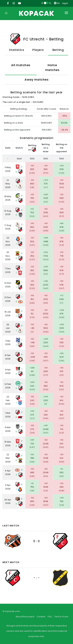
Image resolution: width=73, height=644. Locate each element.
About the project (25, 617)
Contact (41, 617)
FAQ (50, 617)
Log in (65, 3)
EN (57, 3)
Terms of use (61, 617)
